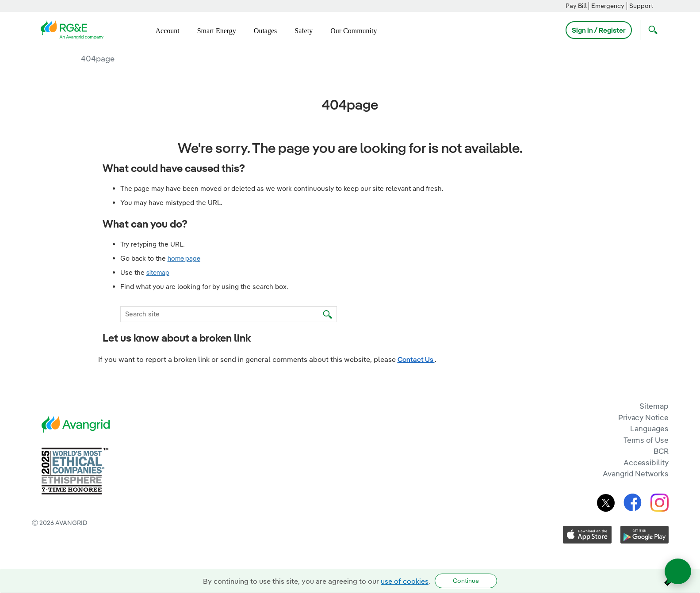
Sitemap (654, 406)
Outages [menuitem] (265, 31)
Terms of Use (646, 440)
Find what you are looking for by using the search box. (204, 287)
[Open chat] (678, 571)
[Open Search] (651, 30)
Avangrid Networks (635, 473)
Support (641, 6)
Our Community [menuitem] (354, 31)
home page (184, 258)
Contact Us (416, 359)
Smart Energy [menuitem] (217, 31)
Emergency (608, 6)
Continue (466, 581)
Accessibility (646, 462)
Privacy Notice (643, 417)
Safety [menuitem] (304, 31)
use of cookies (405, 581)
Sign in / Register (599, 30)
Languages (649, 428)
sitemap (158, 272)
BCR (661, 451)
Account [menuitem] (168, 31)
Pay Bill (576, 6)
